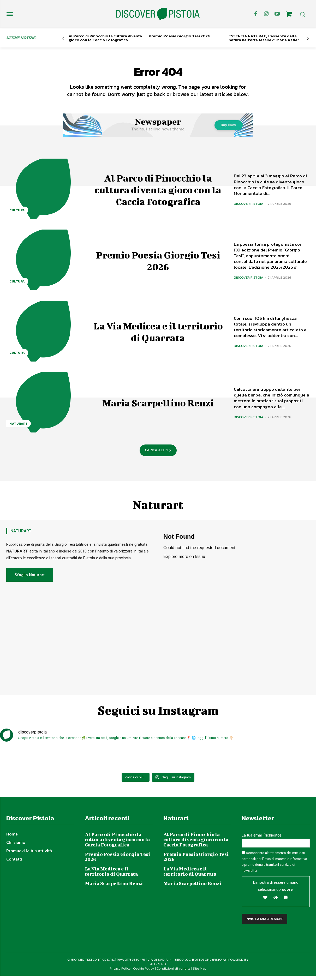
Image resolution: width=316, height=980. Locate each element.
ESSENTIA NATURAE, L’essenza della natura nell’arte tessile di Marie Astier (264, 38)
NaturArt (19, 428)
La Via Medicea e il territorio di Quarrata (158, 335)
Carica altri (158, 454)
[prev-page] (63, 39)
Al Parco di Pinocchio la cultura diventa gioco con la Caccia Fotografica (105, 38)
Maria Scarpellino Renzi (158, 406)
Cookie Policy (144, 972)
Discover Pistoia (249, 208)
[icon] (289, 15)
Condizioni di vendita (174, 972)
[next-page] (308, 39)
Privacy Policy (120, 972)
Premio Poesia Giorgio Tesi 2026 (180, 36)
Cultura (17, 214)
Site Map (200, 972)
